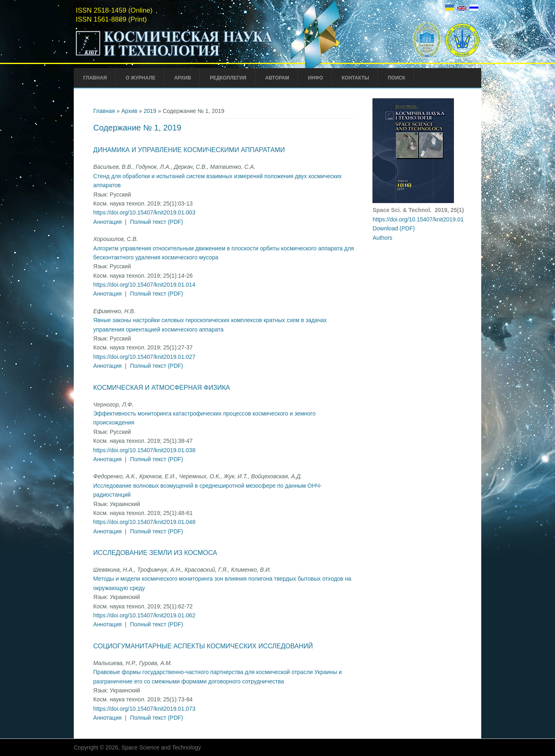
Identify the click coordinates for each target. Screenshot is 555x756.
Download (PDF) (393, 228)
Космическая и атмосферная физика (162, 388)
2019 (150, 111)
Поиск (397, 78)
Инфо (316, 78)
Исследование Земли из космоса (155, 553)
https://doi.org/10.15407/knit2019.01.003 (144, 212)
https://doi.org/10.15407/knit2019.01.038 (144, 450)
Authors (382, 238)
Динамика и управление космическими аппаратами (189, 150)
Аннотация (108, 222)
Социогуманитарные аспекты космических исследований (203, 646)
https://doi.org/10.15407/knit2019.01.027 (144, 357)
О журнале (140, 78)
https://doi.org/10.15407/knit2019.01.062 (144, 615)
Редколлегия (228, 78)
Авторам (277, 78)
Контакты (355, 78)
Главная (95, 78)
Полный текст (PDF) (156, 222)
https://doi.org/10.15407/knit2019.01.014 (144, 285)
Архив (183, 78)
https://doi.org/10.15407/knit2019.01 (418, 219)
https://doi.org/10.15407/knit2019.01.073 (144, 709)
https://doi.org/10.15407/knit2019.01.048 (144, 522)
